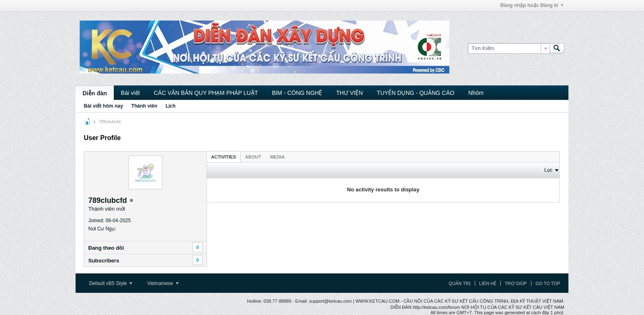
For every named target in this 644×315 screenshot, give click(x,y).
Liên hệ (488, 283)
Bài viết (130, 93)
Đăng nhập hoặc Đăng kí (532, 5)
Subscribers (104, 261)
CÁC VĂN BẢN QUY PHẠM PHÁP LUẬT (206, 93)
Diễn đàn (95, 93)
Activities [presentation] (224, 157)
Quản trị (460, 283)
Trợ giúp (516, 283)
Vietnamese (163, 283)
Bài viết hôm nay (103, 106)
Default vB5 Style (111, 283)
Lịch (170, 106)
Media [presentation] (277, 157)
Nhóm (476, 93)
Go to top (548, 283)
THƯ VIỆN (349, 93)
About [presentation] (253, 157)
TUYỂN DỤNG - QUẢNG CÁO (415, 93)
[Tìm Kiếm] (509, 48)
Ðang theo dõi (106, 248)
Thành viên (144, 106)
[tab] (224, 157)
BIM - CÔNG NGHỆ (297, 93)
